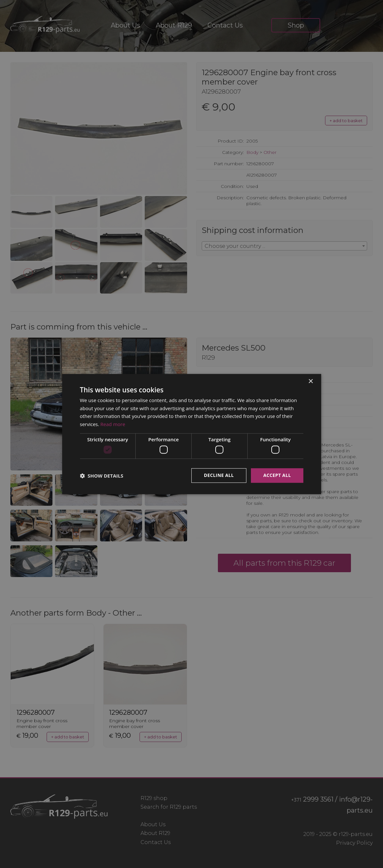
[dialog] (191, 434)
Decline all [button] (219, 475)
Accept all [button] (277, 475)
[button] (102, 476)
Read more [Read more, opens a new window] (113, 424)
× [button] (311, 382)
